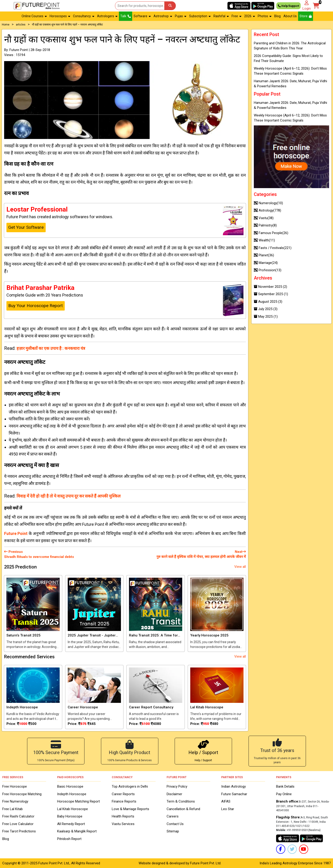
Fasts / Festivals (273, 248)
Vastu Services (123, 824)
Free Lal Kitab (13, 809)
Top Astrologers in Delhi (130, 786)
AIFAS (226, 801)
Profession (268, 270)
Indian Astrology (234, 786)
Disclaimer (174, 794)
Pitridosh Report (69, 839)
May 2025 (266, 317)
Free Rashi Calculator (18, 816)
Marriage (266, 263)
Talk (126, 16)
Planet (264, 255)
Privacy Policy (177, 786)
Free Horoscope (15, 786)
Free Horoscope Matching (22, 794)
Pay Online (284, 794)
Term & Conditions (181, 801)
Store (306, 16)
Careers (173, 816)
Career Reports (123, 794)
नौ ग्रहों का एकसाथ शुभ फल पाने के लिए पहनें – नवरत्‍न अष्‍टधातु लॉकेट (67, 25)
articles (21, 25)
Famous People (271, 233)
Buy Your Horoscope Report (35, 306)
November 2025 (270, 287)
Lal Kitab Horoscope (73, 809)
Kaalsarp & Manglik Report (77, 831)
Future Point (16, 533)
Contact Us (175, 824)
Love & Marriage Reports (130, 809)
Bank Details (285, 786)
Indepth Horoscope (72, 794)
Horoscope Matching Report (78, 801)
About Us (290, 16)
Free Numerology (15, 801)
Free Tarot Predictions (19, 831)
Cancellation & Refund (183, 809)
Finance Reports (124, 801)
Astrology (267, 210)
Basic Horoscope (70, 786)
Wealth (264, 240)
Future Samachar (234, 794)
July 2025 (266, 309)
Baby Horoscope (70, 816)
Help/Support (288, 6)
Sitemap (173, 831)
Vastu (264, 218)
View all (240, 567)
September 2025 (271, 294)
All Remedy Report (71, 824)
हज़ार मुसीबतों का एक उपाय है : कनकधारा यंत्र (51, 348)
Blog (277, 16)
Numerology (268, 203)
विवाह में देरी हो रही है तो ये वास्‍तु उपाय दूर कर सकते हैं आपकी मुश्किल (69, 496)
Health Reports (123, 816)
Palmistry (265, 225)
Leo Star (228, 809)
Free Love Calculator (18, 824)
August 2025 (268, 302)
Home (6, 25)
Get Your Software (26, 227)
